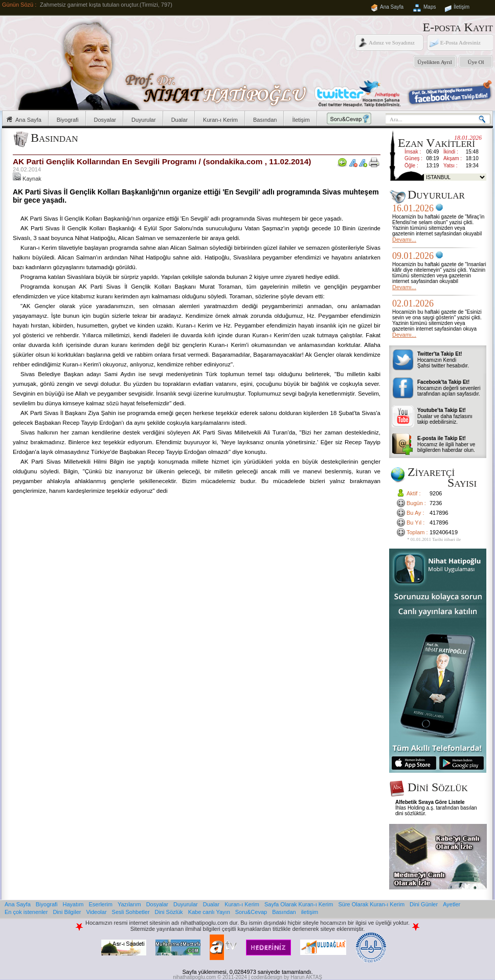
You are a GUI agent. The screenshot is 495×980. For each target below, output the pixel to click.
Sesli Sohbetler (131, 912)
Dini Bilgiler (67, 912)
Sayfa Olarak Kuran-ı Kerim (299, 904)
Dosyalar (105, 120)
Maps (430, 7)
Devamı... (404, 239)
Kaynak (27, 179)
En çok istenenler (26, 912)
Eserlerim (101, 904)
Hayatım (73, 904)
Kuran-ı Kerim (220, 120)
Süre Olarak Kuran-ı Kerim (371, 904)
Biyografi (68, 120)
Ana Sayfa (392, 7)
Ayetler (452, 904)
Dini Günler (424, 904)
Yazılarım (129, 904)
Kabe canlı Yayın (209, 912)
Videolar (96, 912)
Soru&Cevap (251, 912)
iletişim (310, 912)
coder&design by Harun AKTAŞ (287, 977)
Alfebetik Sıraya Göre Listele (430, 802)
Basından (265, 120)
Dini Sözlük (169, 912)
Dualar (179, 120)
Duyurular (144, 120)
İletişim (462, 7)
